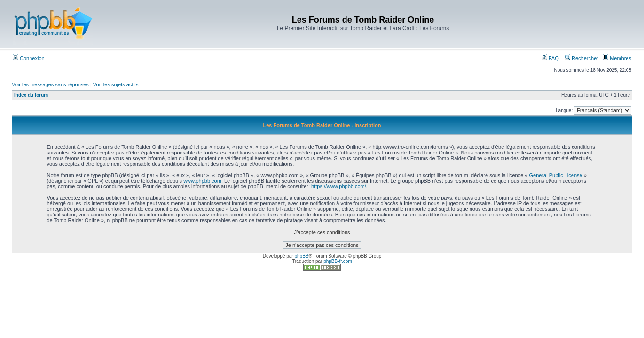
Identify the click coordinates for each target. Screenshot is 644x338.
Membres (617, 58)
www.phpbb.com (202, 181)
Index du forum (31, 95)
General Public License (556, 175)
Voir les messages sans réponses (50, 84)
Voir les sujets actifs (116, 84)
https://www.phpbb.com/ (339, 186)
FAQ (550, 58)
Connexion (29, 58)
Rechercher (581, 58)
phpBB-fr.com (338, 261)
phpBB (301, 256)
